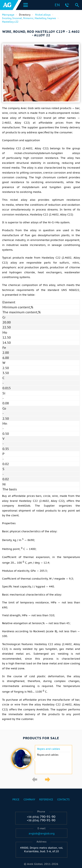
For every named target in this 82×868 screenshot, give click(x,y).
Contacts (63, 799)
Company (29, 799)
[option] (41, 760)
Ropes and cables (49, 749)
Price (16, 799)
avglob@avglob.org (42, 834)
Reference (46, 799)
